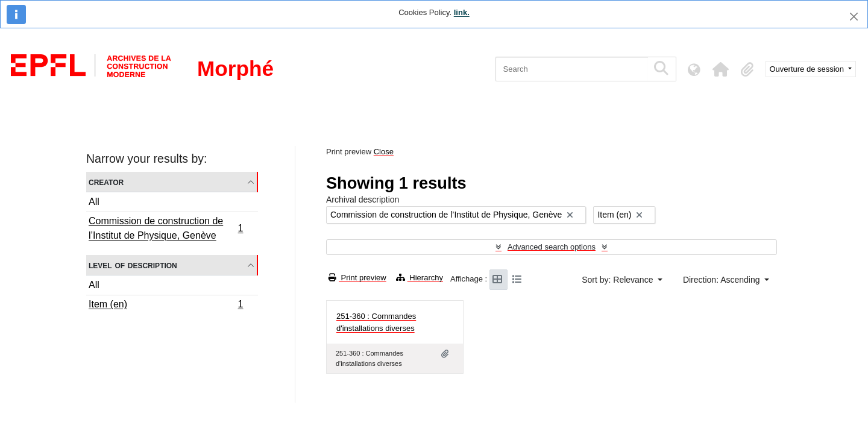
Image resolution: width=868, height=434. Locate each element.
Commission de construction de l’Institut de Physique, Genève (166, 228)
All (94, 202)
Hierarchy (420, 278)
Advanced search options (552, 247)
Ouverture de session (808, 69)
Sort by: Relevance (618, 280)
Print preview (357, 278)
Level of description (133, 265)
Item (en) (166, 306)
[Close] (854, 17)
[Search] (572, 69)
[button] (721, 69)
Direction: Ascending (723, 280)
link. (462, 12)
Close (384, 152)
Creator (106, 182)
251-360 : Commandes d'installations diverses (376, 322)
